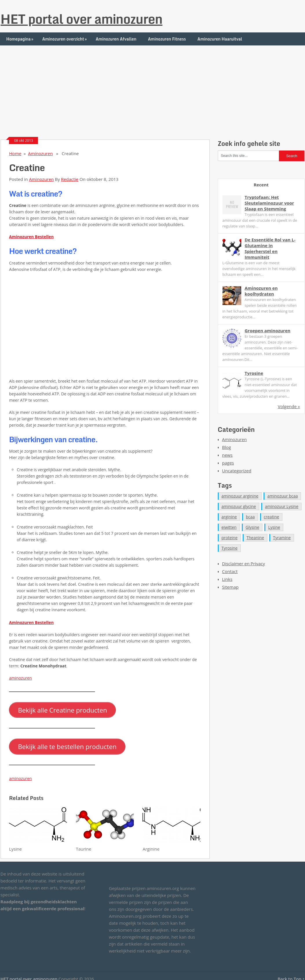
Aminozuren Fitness (167, 39)
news (227, 455)
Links (227, 579)
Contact (230, 571)
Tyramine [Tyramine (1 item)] (282, 538)
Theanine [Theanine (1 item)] (255, 538)
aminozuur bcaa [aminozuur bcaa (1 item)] (283, 496)
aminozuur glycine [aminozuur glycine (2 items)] (239, 506)
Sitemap (230, 587)
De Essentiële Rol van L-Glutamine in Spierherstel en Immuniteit (270, 248)
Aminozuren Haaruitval (220, 39)
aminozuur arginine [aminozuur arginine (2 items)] (240, 496)
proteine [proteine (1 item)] (230, 538)
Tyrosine (254, 373)
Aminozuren (40, 153)
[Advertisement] (152, 86)
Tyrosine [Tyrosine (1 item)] (230, 548)
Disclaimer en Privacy (244, 564)
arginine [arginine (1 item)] (229, 517)
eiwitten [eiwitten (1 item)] (229, 527)
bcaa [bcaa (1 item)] (250, 517)
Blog (227, 447)
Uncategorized (237, 471)
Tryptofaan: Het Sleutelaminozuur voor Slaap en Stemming (270, 203)
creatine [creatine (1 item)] (272, 517)
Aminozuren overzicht (65, 39)
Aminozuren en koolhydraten (261, 291)
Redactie (70, 179)
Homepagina (20, 39)
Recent (261, 185)
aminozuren (20, 678)
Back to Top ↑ (291, 975)
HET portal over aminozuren (82, 19)
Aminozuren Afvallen (116, 39)
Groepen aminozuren (268, 331)
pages (228, 463)
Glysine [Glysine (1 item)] (252, 527)
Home (15, 153)
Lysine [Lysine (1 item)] (274, 527)
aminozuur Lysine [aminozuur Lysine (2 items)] (282, 506)
